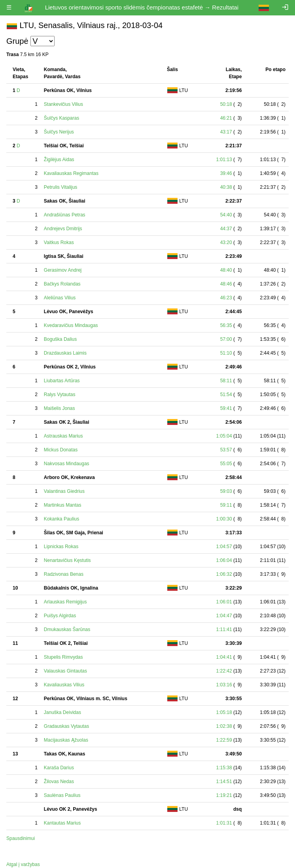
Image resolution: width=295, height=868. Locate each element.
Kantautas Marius (62, 823)
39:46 (226, 173)
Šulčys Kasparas (61, 118)
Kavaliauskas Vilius (64, 685)
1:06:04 (224, 560)
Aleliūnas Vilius (60, 298)
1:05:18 (224, 712)
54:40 (226, 215)
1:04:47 (224, 616)
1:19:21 (224, 795)
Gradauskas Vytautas (66, 726)
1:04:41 (224, 657)
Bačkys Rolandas (62, 284)
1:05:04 (224, 436)
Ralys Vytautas (60, 395)
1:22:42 (224, 671)
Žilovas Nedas (59, 782)
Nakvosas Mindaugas (67, 464)
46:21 (226, 118)
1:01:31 (224, 823)
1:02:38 (224, 726)
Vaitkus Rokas (59, 242)
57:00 (226, 339)
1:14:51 (224, 782)
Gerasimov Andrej (63, 270)
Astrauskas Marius (63, 436)
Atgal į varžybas (23, 864)
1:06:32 (224, 574)
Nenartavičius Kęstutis (67, 560)
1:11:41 (224, 629)
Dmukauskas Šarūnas (67, 629)
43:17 (226, 132)
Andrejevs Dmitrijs (63, 229)
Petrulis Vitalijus (61, 187)
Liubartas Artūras (62, 381)
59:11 (226, 505)
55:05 (226, 464)
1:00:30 (224, 519)
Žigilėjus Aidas (59, 160)
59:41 (226, 408)
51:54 (226, 395)
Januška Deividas (62, 712)
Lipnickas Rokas (61, 547)
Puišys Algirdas (60, 616)
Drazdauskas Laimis (65, 353)
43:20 (226, 242)
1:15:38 (224, 768)
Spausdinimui (21, 838)
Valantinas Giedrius (64, 491)
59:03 (226, 491)
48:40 (226, 270)
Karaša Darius (59, 768)
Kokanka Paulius (61, 519)
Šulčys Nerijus (59, 132)
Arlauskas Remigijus (65, 602)
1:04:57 (224, 547)
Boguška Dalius (60, 339)
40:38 (226, 187)
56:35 (226, 325)
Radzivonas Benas (64, 574)
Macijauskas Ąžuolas (66, 740)
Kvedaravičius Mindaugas (71, 325)
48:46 (226, 284)
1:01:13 (224, 160)
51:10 (226, 353)
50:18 (226, 104)
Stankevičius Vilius (63, 104)
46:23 (226, 298)
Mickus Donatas (61, 450)
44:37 (226, 229)
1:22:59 (224, 740)
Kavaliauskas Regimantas (71, 173)
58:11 (226, 381)
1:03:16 (224, 685)
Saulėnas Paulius (62, 795)
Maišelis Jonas (60, 408)
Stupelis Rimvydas (63, 657)
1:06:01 (224, 602)
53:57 (226, 450)
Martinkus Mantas (63, 505)
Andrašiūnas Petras (65, 215)
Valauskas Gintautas (65, 671)
